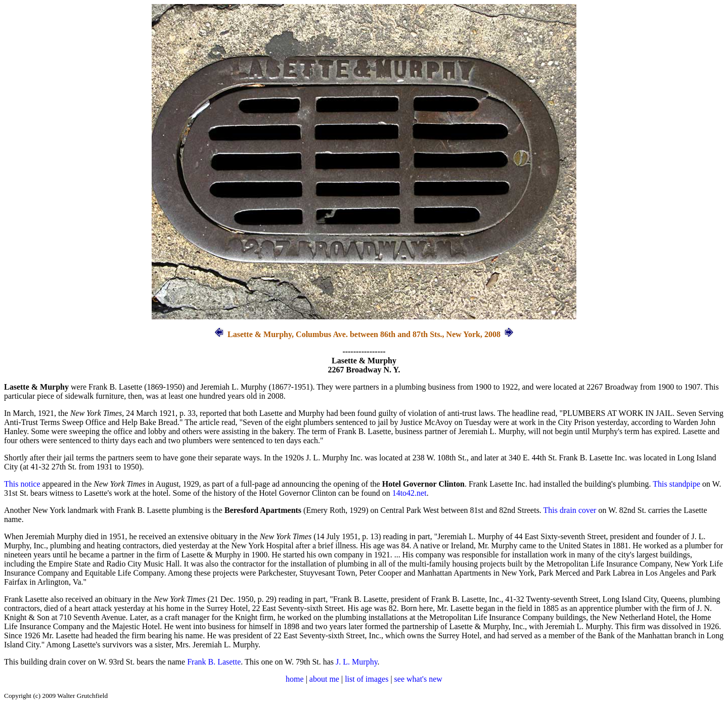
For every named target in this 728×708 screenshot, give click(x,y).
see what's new (418, 679)
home (295, 679)
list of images (367, 679)
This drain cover (570, 510)
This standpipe (676, 484)
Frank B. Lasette (214, 662)
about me (324, 679)
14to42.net (409, 493)
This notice (22, 484)
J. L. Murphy (357, 662)
